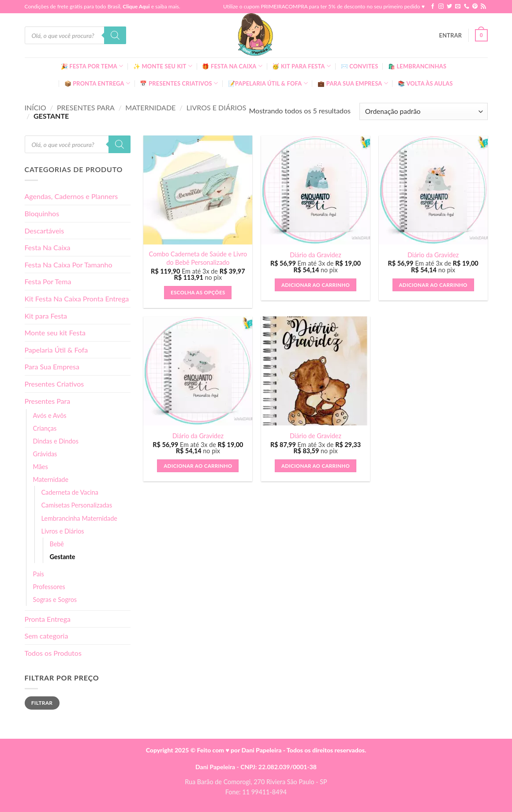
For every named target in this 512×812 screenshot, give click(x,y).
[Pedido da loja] (423, 111)
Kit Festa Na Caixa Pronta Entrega (77, 299)
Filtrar (42, 703)
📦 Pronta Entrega (97, 83)
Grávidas (45, 454)
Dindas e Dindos (56, 441)
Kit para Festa (46, 316)
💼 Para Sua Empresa (353, 83)
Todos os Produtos (53, 653)
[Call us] (467, 7)
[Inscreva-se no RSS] (483, 7)
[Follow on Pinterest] (475, 7)
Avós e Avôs (50, 415)
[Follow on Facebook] (433, 7)
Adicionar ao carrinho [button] (316, 285)
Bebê (57, 544)
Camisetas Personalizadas (77, 505)
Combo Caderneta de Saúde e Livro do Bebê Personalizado (198, 258)
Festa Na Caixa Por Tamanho (69, 265)
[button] (451, 35)
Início (36, 107)
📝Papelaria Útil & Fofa (268, 83)
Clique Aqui (136, 6)
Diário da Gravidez (315, 255)
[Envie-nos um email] (458, 7)
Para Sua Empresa (52, 367)
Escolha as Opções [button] (198, 292)
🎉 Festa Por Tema (92, 66)
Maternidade (150, 107)
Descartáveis (45, 231)
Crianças (45, 428)
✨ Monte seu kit (163, 66)
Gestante (63, 557)
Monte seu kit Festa (55, 333)
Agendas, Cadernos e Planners (71, 196)
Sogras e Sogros (55, 600)
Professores (49, 587)
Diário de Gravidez (316, 436)
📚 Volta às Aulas (425, 83)
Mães (41, 467)
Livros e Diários (217, 107)
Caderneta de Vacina (70, 492)
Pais (39, 574)
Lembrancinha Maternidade (79, 518)
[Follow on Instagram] (441, 7)
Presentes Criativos (54, 384)
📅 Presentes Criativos (179, 83)
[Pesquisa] (115, 35)
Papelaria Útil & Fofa (56, 350)
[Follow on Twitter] (449, 7)
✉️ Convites (360, 66)
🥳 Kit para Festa (301, 66)
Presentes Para (86, 107)
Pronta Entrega (48, 619)
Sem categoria (47, 636)
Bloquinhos (42, 213)
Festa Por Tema (48, 281)
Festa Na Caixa (48, 247)
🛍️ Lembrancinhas (417, 66)
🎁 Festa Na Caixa (232, 66)
